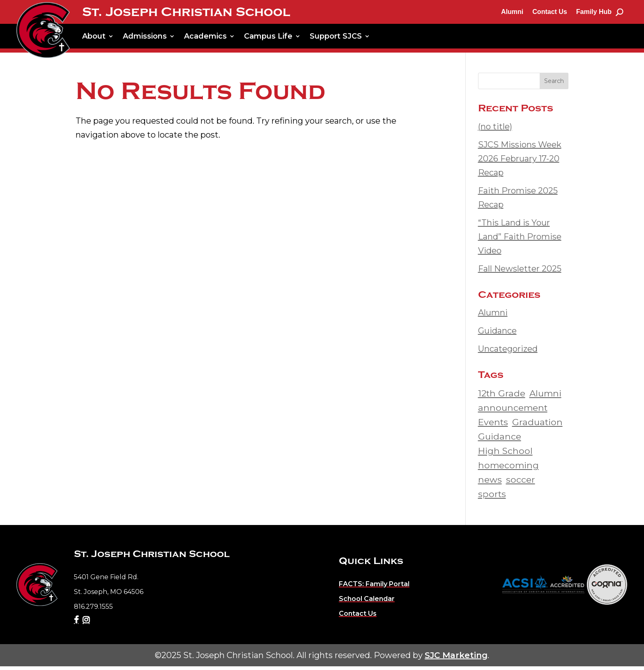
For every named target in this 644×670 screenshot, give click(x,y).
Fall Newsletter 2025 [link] (520, 272)
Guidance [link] (497, 334)
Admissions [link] (145, 36)
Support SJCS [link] (336, 36)
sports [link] (492, 497)
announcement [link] (513, 411)
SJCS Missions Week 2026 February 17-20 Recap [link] (520, 162)
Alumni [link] (512, 12)
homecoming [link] (508, 469)
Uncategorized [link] (508, 352)
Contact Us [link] (550, 12)
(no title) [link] (495, 130)
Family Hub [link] (594, 12)
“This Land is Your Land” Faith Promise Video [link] (520, 240)
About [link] (94, 36)
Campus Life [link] (268, 36)
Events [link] (493, 426)
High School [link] (505, 454)
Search (554, 85)
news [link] (490, 483)
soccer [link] (521, 483)
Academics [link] (205, 36)
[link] (43, 30)
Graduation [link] (537, 426)
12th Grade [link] (502, 397)
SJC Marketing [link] (456, 659)
